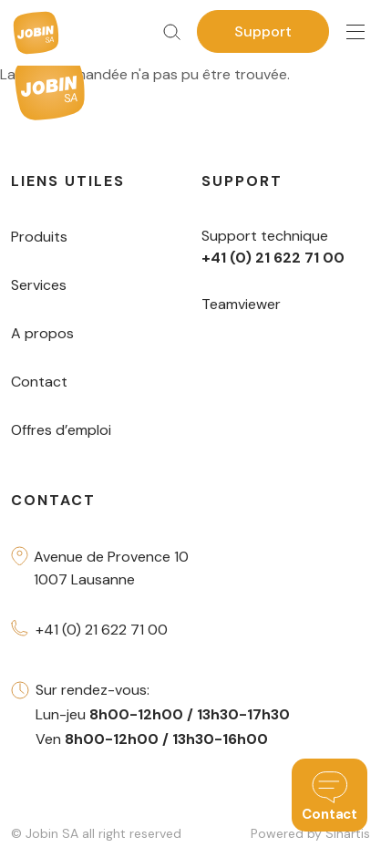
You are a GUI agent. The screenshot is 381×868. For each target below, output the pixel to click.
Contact (39, 382)
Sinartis (348, 833)
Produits (39, 237)
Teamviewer (241, 304)
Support (263, 31)
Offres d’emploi (61, 430)
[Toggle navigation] (355, 33)
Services (39, 285)
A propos (42, 333)
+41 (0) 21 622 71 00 (102, 630)
